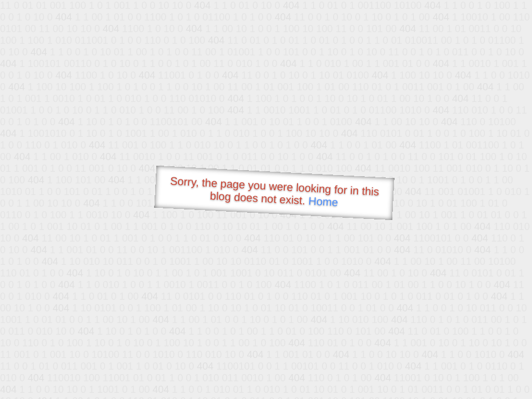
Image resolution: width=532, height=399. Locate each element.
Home (323, 201)
